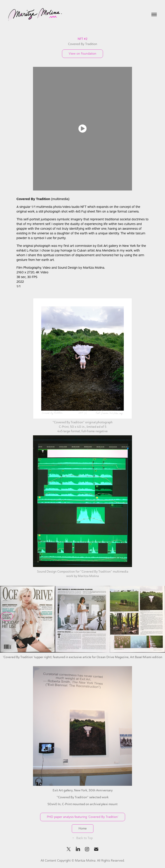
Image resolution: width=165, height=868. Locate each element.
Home (83, 828)
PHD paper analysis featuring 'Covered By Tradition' (83, 817)
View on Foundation (82, 54)
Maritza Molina (85, 861)
